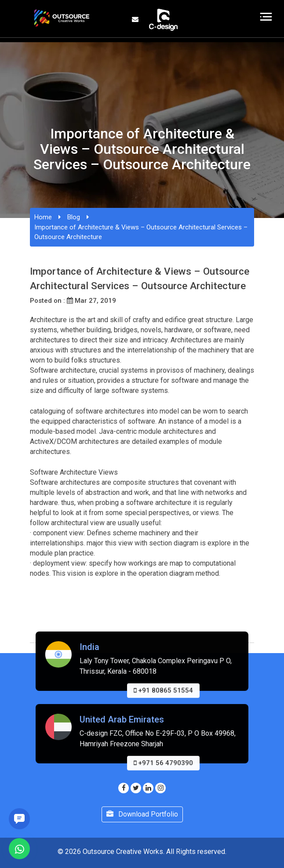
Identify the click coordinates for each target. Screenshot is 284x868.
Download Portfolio (142, 814)
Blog (74, 217)
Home (43, 217)
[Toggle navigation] (266, 17)
